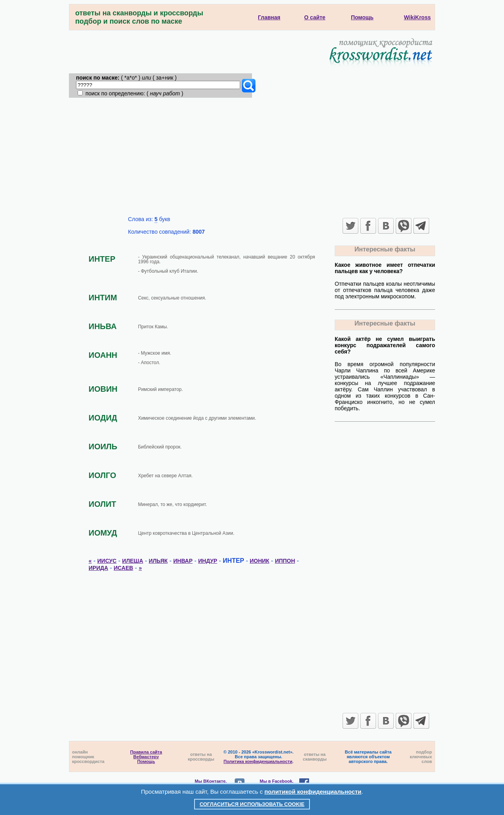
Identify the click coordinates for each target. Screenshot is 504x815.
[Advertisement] (252, 157)
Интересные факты (385, 249)
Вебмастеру (146, 757)
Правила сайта (146, 752)
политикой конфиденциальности (313, 792)
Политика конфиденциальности (258, 761)
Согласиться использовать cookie (252, 804)
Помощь (146, 761)
